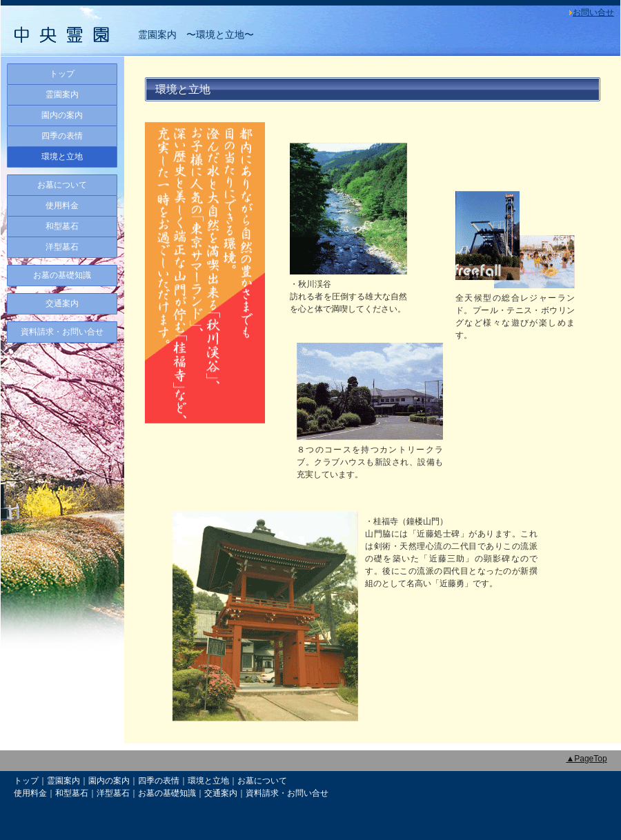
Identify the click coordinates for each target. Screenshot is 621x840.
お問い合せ (593, 12)
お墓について (62, 185)
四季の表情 (62, 136)
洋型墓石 (62, 247)
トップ (62, 74)
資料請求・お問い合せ (62, 332)
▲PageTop (586, 759)
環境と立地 (62, 157)
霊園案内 (62, 94)
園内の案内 (62, 115)
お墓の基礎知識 (62, 275)
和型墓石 (62, 226)
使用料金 (62, 206)
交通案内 (62, 303)
